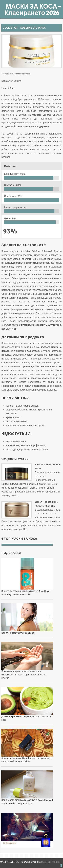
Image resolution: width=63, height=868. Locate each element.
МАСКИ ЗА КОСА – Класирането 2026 (33, 10)
